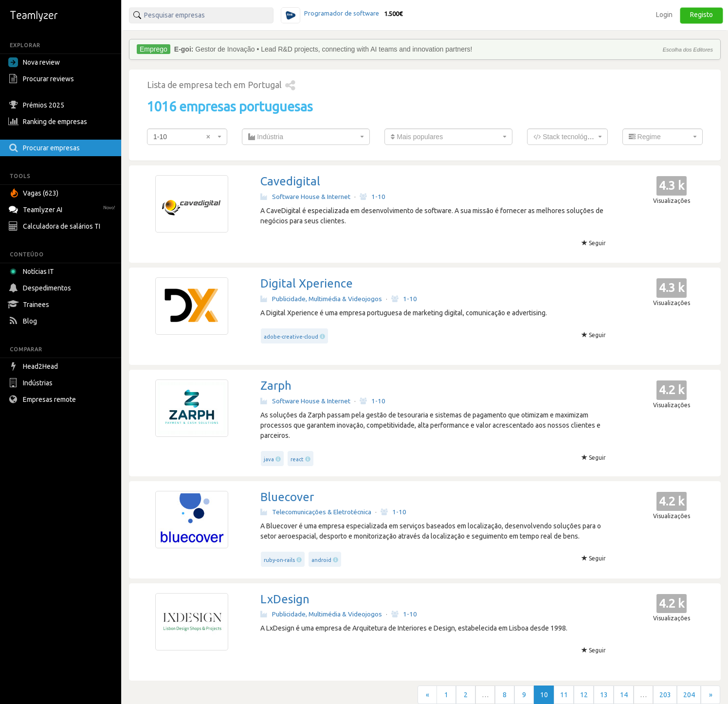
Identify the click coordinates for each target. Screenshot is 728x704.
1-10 (373, 197)
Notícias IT (33, 271)
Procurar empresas (45, 148)
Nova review (34, 62)
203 (665, 695)
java (269, 459)
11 (564, 695)
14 (624, 695)
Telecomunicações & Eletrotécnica (316, 512)
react (297, 459)
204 (689, 695)
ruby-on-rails (279, 560)
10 (544, 695)
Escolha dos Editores (688, 50)
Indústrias (32, 383)
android (321, 560)
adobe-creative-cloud (291, 337)
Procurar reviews (42, 79)
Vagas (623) (35, 193)
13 (604, 695)
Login (664, 15)
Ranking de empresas (49, 122)
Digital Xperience (307, 283)
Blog (24, 321)
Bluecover (287, 497)
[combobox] (187, 137)
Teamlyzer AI (63, 208)
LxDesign (285, 599)
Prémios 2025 (37, 105)
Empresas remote (43, 399)
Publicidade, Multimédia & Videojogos (321, 299)
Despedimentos (41, 288)
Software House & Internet (305, 197)
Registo (701, 15)
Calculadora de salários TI (55, 226)
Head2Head (34, 366)
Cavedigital (290, 181)
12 (584, 695)
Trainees (30, 305)
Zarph (276, 386)
